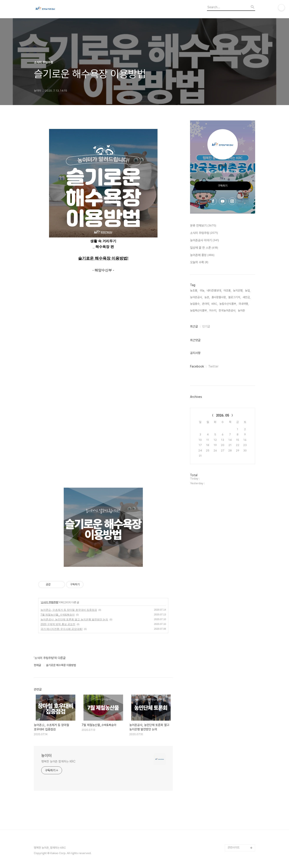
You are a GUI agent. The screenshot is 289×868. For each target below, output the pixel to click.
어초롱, (227, 291)
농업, (248, 291)
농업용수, (195, 304)
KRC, (215, 304)
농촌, (207, 297)
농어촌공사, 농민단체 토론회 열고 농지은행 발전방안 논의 (74, 619)
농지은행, (238, 291)
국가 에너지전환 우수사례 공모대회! (62, 629)
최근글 (194, 326)
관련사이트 (234, 847)
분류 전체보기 (203, 226)
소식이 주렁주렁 (49, 602)
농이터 (46, 755)
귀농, (202, 291)
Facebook (197, 366)
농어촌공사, (196, 297)
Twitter (213, 366)
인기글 (206, 326)
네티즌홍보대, (214, 291)
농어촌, (242, 310)
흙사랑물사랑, (219, 297)
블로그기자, (235, 297)
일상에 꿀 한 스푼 (204, 248)
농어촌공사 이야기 (204, 240)
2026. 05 (223, 415)
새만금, (246, 297)
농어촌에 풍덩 (202, 255)
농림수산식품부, (228, 304)
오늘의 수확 (199, 262)
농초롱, (194, 291)
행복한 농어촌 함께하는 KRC (58, 761)
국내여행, (244, 304)
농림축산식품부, (199, 310)
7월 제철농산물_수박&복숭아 (58, 615)
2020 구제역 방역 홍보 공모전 (58, 624)
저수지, (213, 310)
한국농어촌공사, (227, 310)
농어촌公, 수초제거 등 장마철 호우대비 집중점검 (69, 610)
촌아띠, (206, 304)
